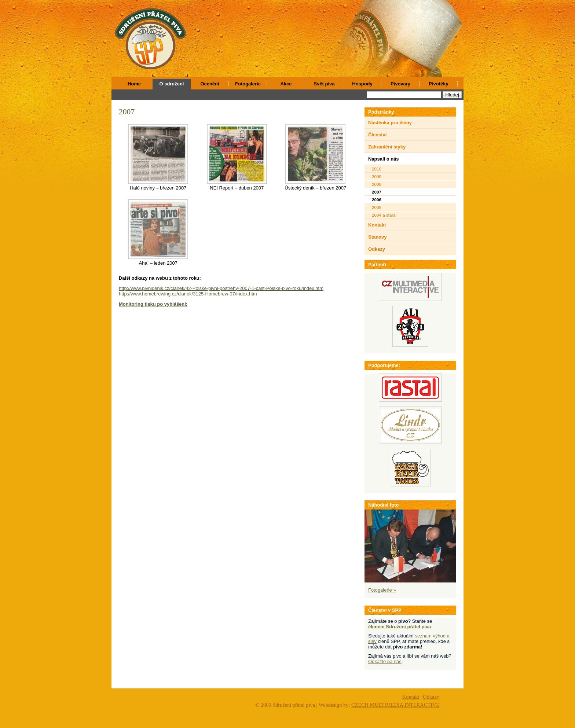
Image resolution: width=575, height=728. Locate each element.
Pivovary (400, 84)
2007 (127, 112)
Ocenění (210, 84)
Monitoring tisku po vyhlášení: (153, 304)
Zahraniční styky (387, 147)
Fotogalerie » (382, 590)
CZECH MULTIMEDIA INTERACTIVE (395, 705)
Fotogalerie (248, 84)
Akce (286, 84)
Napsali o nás (384, 159)
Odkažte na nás (385, 661)
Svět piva (324, 84)
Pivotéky (438, 84)
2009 (377, 177)
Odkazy (377, 249)
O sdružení (172, 84)
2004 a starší (384, 215)
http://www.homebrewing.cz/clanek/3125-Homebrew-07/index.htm (188, 294)
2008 (377, 184)
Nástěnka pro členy (390, 123)
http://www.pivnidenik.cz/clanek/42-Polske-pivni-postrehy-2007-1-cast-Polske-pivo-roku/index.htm (221, 288)
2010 (377, 169)
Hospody (362, 84)
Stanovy (377, 237)
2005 (377, 207)
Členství (377, 135)
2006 (377, 200)
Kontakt (377, 225)
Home (134, 84)
